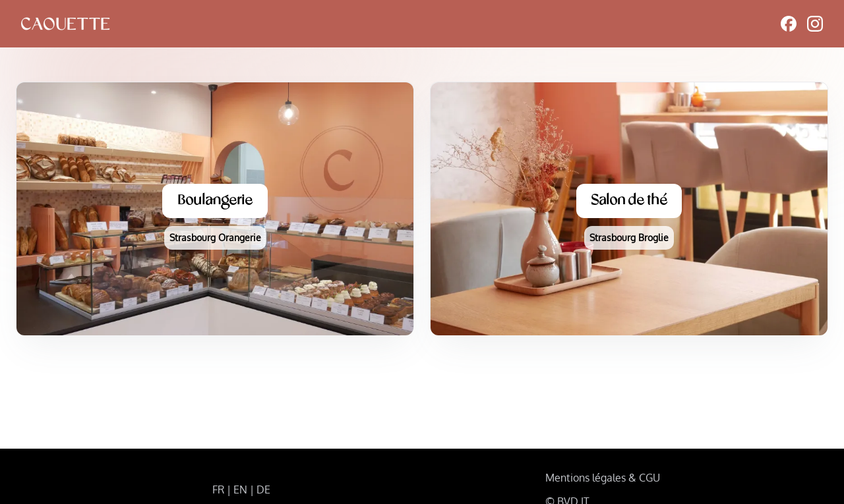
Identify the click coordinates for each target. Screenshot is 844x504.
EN (240, 490)
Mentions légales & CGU (603, 478)
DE (263, 490)
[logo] (65, 24)
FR (218, 490)
